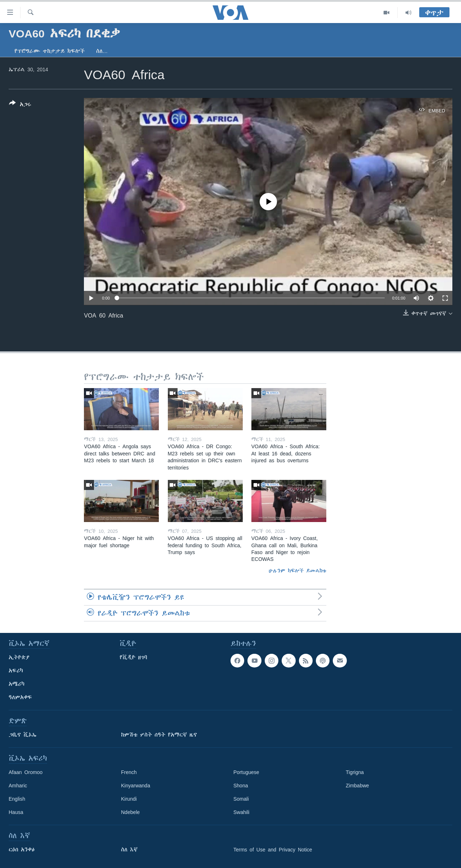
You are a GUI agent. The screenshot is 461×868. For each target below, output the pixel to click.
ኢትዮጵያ (19, 657)
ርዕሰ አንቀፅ (22, 850)
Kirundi (129, 799)
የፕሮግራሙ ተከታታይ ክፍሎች (50, 51)
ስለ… (102, 51)
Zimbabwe (357, 786)
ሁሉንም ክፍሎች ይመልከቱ (297, 571)
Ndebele (130, 812)
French (129, 772)
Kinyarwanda (136, 786)
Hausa (16, 812)
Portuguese (246, 772)
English (17, 799)
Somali (241, 799)
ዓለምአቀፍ (20, 697)
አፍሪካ (16, 671)
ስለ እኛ (129, 850)
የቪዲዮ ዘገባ (133, 657)
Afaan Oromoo (26, 772)
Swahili (241, 812)
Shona (241, 786)
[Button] (20, 105)
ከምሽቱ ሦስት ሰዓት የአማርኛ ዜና (159, 735)
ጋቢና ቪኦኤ (23, 735)
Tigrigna (355, 772)
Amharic (18, 786)
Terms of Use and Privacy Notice (273, 850)
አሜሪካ (17, 684)
